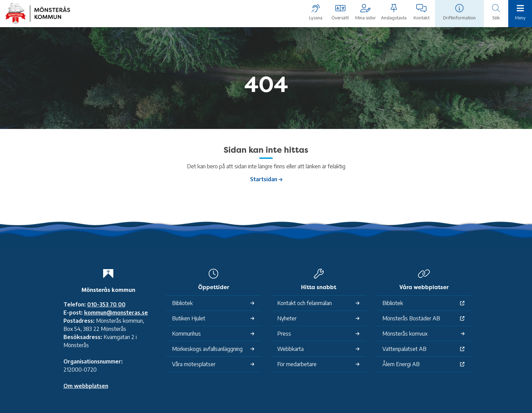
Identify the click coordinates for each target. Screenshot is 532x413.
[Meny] (520, 13)
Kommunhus (186, 334)
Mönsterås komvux (405, 334)
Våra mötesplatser (194, 364)
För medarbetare (297, 364)
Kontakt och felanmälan (305, 303)
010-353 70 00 (106, 304)
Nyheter (287, 318)
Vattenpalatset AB (404, 349)
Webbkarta (290, 349)
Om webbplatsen (86, 386)
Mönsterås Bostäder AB (411, 318)
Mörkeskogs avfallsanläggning (207, 349)
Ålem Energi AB (401, 364)
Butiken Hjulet (189, 318)
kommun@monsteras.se (116, 313)
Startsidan (264, 179)
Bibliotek (182, 303)
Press (284, 334)
